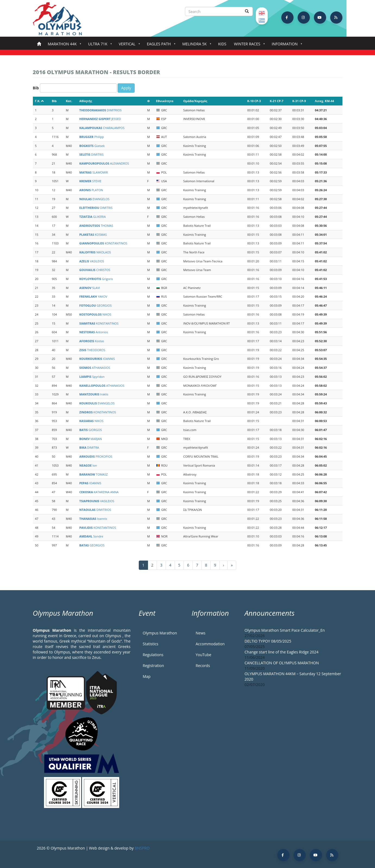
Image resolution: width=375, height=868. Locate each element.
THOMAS (96, 226)
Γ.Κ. (40, 101)
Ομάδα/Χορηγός (195, 101)
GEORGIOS (95, 305)
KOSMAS (93, 235)
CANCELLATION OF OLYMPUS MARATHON (282, 663)
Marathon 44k (63, 45)
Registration (153, 666)
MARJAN (91, 439)
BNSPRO (142, 848)
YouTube (204, 655)
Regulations (153, 655)
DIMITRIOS (100, 110)
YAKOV (93, 296)
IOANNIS (97, 359)
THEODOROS (92, 350)
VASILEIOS (92, 261)
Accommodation (210, 644)
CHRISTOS (95, 270)
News (201, 633)
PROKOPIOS (96, 456)
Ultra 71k (99, 45)
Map (147, 676)
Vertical (128, 45)
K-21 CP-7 (277, 101)
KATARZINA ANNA (99, 492)
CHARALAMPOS (102, 128)
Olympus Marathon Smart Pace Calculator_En (285, 630)
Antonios (94, 332)
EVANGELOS (94, 199)
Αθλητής (86, 101)
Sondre (91, 536)
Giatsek (92, 146)
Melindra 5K (196, 45)
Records (203, 666)
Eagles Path (160, 45)
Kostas (92, 341)
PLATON (91, 190)
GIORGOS (91, 430)
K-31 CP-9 (299, 101)
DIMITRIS (92, 154)
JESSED (100, 119)
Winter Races (248, 45)
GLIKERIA (92, 217)
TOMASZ (94, 474)
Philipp (92, 137)
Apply (126, 88)
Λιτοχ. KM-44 (324, 101)
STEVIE (90, 181)
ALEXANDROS (104, 163)
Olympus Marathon (160, 633)
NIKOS (95, 314)
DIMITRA (89, 447)
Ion (88, 465)
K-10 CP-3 (254, 101)
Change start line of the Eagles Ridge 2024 (282, 652)
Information (286, 45)
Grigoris (96, 279)
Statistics (151, 644)
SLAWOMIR (94, 172)
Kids (222, 44)
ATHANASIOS (95, 368)
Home (39, 44)
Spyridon (92, 377)
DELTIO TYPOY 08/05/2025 (268, 641)
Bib (36, 88)
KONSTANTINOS (103, 243)
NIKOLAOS (95, 252)
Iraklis (94, 394)
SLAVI (90, 288)
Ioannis (93, 519)
